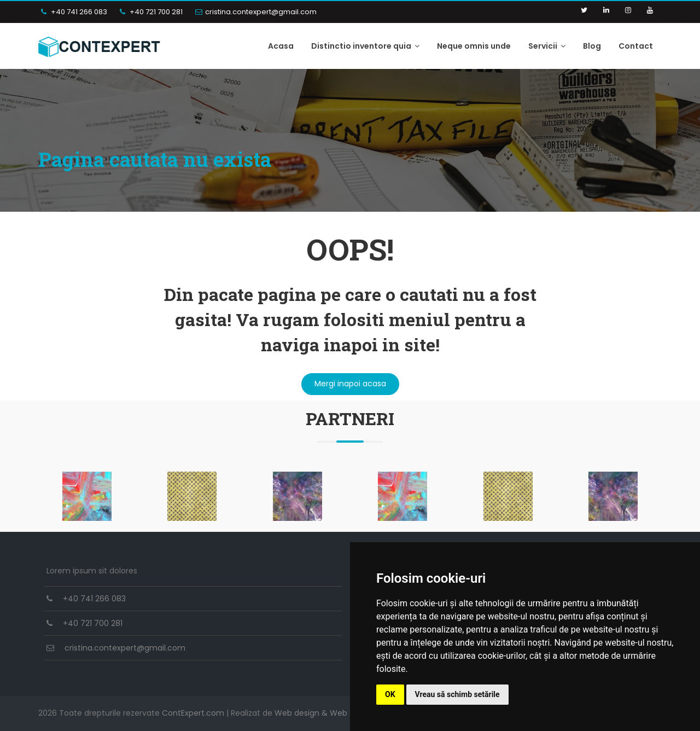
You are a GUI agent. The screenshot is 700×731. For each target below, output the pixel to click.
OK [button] (390, 694)
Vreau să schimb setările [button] (457, 694)
